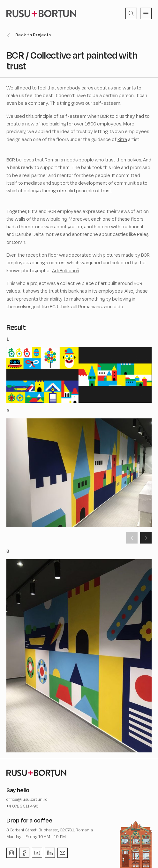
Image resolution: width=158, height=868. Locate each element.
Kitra (122, 139)
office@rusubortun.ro (27, 799)
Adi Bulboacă (66, 270)
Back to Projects (33, 35)
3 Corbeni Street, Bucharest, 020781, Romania (50, 830)
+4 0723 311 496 (23, 806)
